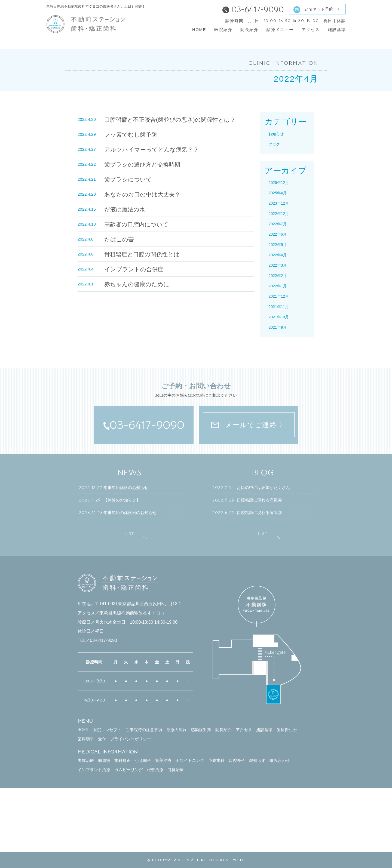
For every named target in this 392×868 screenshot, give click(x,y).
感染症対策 (201, 730)
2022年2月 (278, 276)
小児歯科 (143, 760)
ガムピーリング (129, 770)
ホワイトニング (190, 760)
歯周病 (104, 760)
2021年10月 (279, 317)
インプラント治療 (94, 770)
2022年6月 (278, 234)
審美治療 (163, 760)
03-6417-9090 (144, 425)
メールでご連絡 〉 (249, 425)
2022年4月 (278, 255)
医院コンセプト (107, 730)
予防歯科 (216, 760)
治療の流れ (177, 730)
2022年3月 (278, 265)
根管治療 (155, 770)
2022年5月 (278, 245)
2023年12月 (279, 203)
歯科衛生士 (287, 730)
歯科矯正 (122, 760)
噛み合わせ (280, 760)
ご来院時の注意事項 (144, 730)
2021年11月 (279, 307)
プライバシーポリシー (131, 739)
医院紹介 (223, 30)
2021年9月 (278, 327)
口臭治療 (176, 770)
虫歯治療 (86, 760)
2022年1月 (278, 286)
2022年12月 (279, 214)
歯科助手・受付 (92, 739)
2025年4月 (278, 193)
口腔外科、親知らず (247, 760)
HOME (199, 30)
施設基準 (337, 30)
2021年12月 (279, 296)
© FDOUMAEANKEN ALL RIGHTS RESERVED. (196, 860)
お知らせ (276, 134)
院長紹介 (249, 30)
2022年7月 (278, 224)
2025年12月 (279, 183)
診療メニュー (280, 30)
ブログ (274, 144)
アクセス (311, 30)
